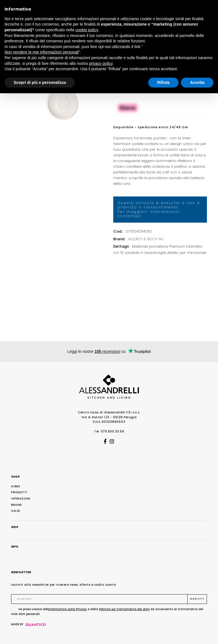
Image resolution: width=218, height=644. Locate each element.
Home (15, 486)
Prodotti (19, 492)
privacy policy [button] (101, 63)
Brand (16, 505)
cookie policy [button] (87, 30)
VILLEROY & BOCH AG (146, 239)
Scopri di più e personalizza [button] (40, 82)
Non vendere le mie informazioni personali (42, 52)
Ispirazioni (21, 499)
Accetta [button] (197, 82)
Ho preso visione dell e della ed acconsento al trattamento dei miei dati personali (107, 611)
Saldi (16, 511)
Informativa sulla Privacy (68, 609)
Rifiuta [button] (163, 82)
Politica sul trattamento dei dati (124, 609)
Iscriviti (197, 599)
